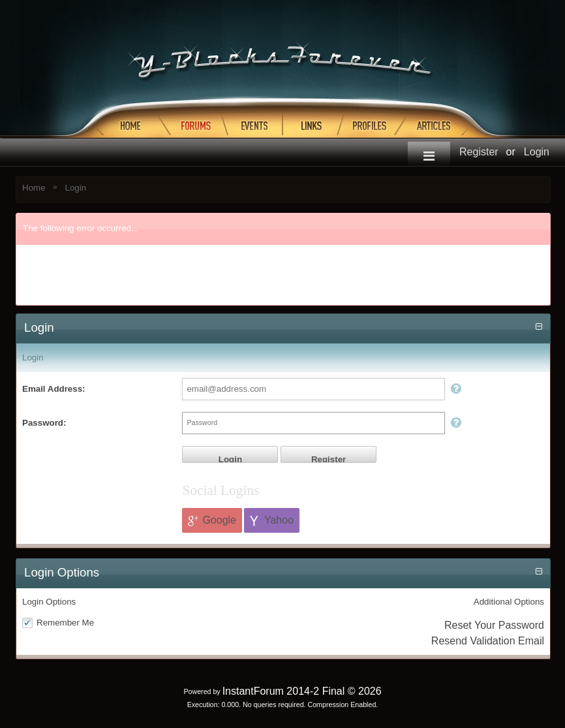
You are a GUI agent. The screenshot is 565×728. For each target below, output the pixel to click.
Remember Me (65, 623)
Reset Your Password (494, 625)
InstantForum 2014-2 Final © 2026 (302, 691)
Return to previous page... (83, 290)
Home (34, 188)
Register (479, 152)
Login (537, 152)
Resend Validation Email (488, 641)
